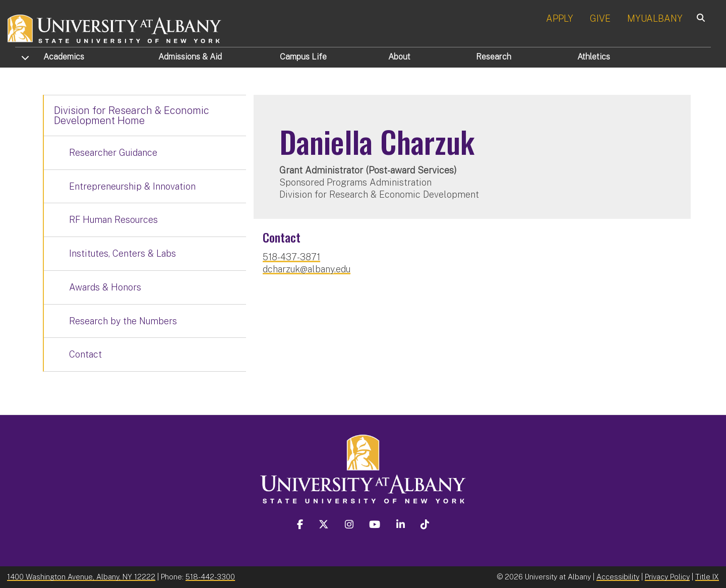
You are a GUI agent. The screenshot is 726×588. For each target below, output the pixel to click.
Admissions (190, 57)
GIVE (600, 18)
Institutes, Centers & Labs (123, 253)
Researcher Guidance (113, 153)
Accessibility (618, 577)
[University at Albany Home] (115, 27)
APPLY (560, 18)
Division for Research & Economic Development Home (132, 115)
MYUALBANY (655, 18)
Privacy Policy (667, 577)
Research (494, 57)
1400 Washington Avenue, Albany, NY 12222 (81, 577)
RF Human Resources (113, 220)
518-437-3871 (291, 257)
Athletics (594, 57)
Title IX (707, 577)
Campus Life (303, 57)
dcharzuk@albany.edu (307, 269)
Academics (64, 57)
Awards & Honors (105, 287)
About (399, 57)
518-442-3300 (210, 577)
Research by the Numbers (123, 321)
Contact (85, 354)
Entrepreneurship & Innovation (132, 186)
